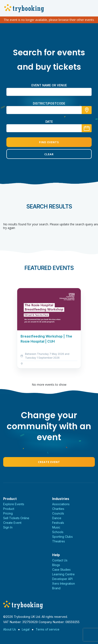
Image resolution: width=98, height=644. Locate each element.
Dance (57, 518)
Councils (58, 513)
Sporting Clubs (62, 537)
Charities (58, 509)
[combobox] (49, 110)
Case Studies (61, 570)
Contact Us (60, 560)
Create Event (49, 462)
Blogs (56, 565)
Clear (49, 154)
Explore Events (14, 504)
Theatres (59, 541)
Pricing (8, 513)
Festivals (58, 523)
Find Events (49, 142)
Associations (61, 504)
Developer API (62, 579)
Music (56, 527)
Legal (26, 629)
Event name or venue (49, 85)
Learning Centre (63, 574)
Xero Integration (64, 583)
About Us (10, 629)
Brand (56, 588)
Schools (58, 532)
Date (49, 122)
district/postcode (49, 103)
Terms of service (48, 629)
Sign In (8, 527)
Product (9, 509)
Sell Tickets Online (16, 518)
